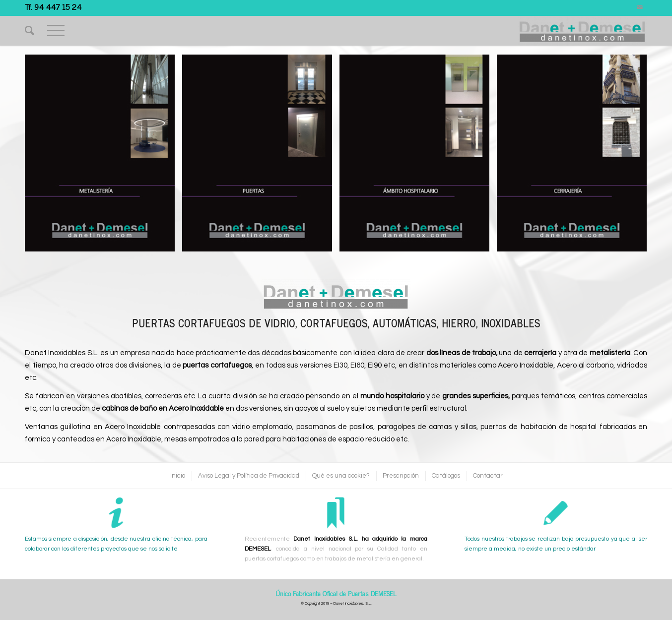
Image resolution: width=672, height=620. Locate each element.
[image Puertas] (261, 157)
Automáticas (405, 323)
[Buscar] (30, 31)
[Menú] (56, 31)
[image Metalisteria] (103, 157)
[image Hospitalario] (418, 157)
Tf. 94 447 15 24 (53, 6)
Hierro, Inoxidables (491, 323)
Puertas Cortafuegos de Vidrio (214, 323)
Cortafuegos (334, 323)
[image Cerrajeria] (575, 157)
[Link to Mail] (640, 7)
